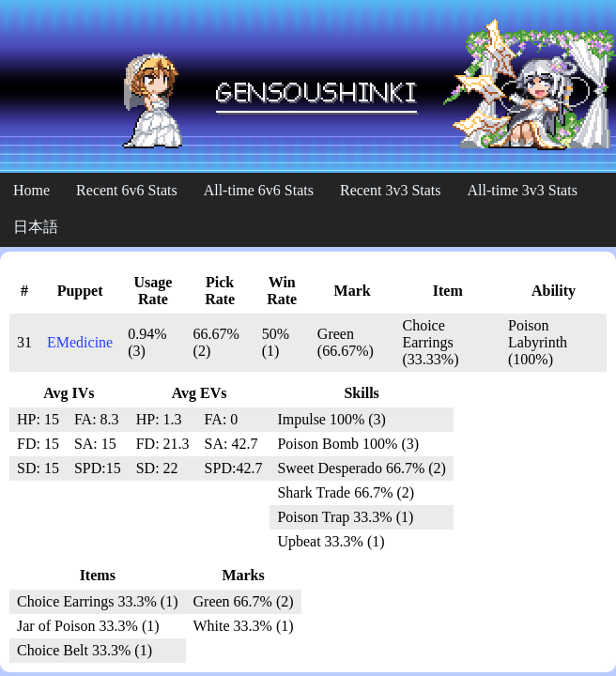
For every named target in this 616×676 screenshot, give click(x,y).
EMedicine (80, 342)
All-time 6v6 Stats (259, 190)
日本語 (36, 227)
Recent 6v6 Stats (127, 190)
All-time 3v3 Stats (523, 190)
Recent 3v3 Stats (391, 190)
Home (31, 190)
